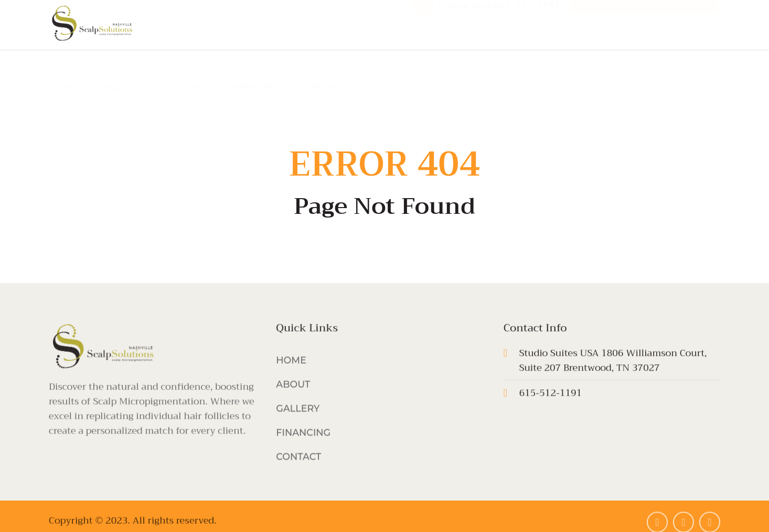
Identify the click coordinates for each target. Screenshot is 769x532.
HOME (64, 69)
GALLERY (179, 69)
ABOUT (118, 69)
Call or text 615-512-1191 (499, 23)
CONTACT (322, 69)
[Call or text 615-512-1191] (423, 22)
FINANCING (250, 69)
